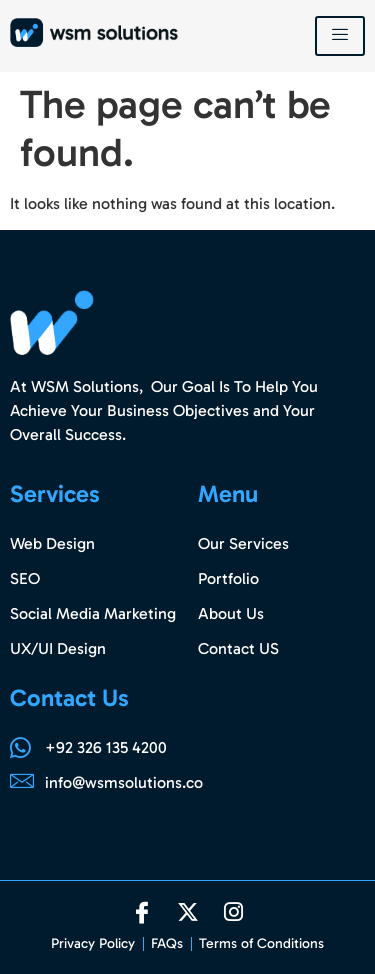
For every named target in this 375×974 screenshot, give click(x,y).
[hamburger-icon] (340, 36)
